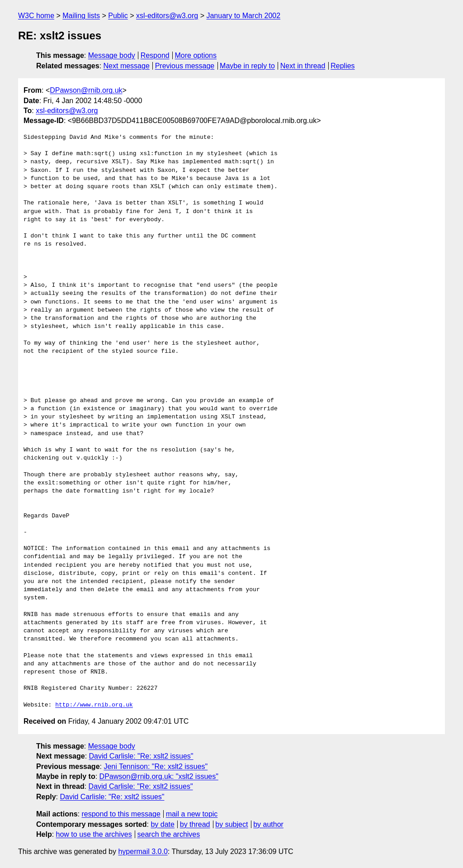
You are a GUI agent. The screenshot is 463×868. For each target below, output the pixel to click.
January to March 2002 (243, 16)
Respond (155, 55)
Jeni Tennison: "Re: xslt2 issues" (156, 766)
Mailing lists (81, 16)
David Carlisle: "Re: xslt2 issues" (141, 756)
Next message (127, 66)
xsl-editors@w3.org (167, 16)
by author (268, 824)
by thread (195, 824)
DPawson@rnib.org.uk (86, 90)
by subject (231, 824)
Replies (343, 66)
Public (118, 16)
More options (196, 55)
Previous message (185, 66)
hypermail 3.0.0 (143, 851)
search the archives (169, 834)
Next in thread (303, 66)
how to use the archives (94, 834)
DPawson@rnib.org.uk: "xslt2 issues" (159, 776)
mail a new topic (192, 814)
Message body (112, 55)
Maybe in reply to (247, 66)
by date (162, 824)
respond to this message (121, 814)
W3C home (36, 16)
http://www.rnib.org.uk (94, 705)
